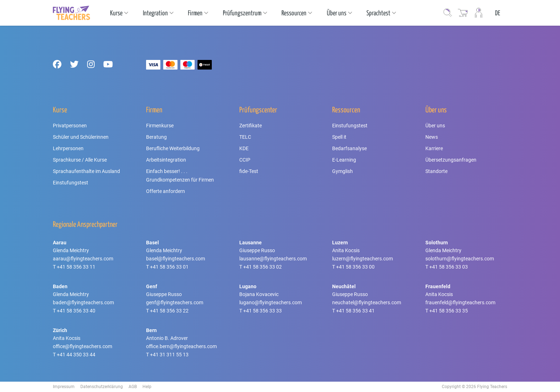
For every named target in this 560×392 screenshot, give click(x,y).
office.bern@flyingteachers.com (181, 346)
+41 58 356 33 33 (262, 311)
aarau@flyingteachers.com (83, 259)
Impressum (64, 387)
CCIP (245, 160)
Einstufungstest (71, 183)
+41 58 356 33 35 (449, 311)
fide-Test (249, 171)
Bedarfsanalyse (349, 148)
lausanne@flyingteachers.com (273, 259)
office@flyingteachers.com (82, 346)
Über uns (435, 126)
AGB (133, 387)
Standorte (436, 171)
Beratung (156, 137)
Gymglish (342, 171)
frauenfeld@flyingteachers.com (460, 302)
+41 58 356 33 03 (449, 267)
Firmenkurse (160, 126)
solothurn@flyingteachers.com (460, 259)
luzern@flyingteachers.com (362, 259)
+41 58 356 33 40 (76, 311)
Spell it (339, 137)
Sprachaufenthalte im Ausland (86, 171)
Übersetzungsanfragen (451, 160)
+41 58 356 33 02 (262, 267)
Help (147, 387)
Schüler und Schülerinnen (81, 137)
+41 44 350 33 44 (76, 355)
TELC (245, 137)
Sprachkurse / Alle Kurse (80, 160)
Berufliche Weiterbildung (173, 148)
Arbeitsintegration (166, 160)
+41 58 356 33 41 (355, 311)
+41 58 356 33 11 (76, 267)
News (432, 137)
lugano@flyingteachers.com (271, 302)
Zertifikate (251, 126)
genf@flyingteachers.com (175, 302)
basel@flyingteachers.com (176, 259)
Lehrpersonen (68, 148)
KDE (244, 148)
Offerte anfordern (166, 191)
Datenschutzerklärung (102, 387)
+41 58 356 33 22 (169, 311)
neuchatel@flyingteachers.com (367, 302)
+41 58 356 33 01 (169, 267)
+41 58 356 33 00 (355, 267)
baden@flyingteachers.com (83, 302)
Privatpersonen (70, 126)
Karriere (434, 148)
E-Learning (344, 160)
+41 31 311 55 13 (169, 355)
